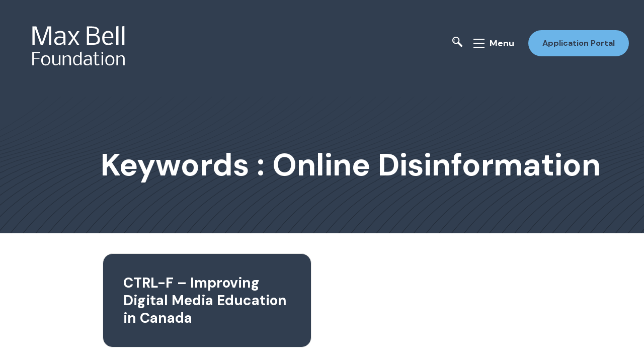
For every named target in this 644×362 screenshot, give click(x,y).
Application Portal (578, 42)
